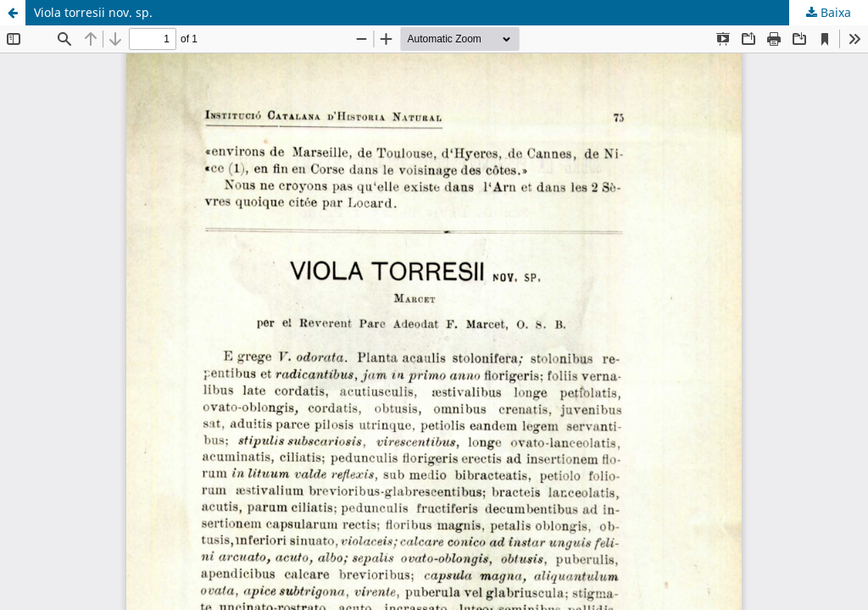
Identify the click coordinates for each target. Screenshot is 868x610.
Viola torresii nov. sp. (93, 12)
